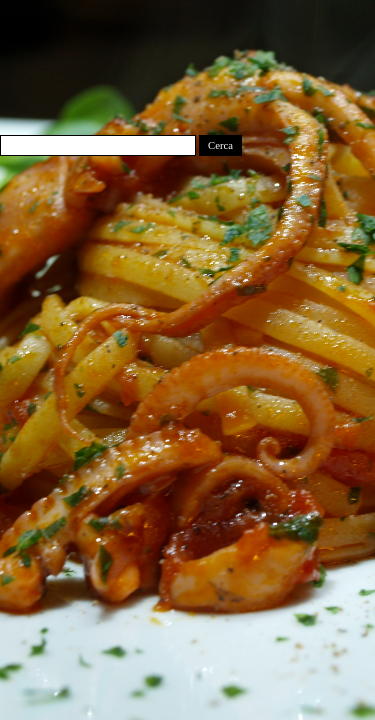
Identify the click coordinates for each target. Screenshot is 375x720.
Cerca (220, 145)
